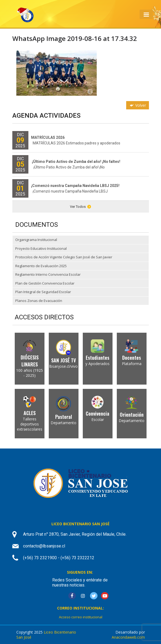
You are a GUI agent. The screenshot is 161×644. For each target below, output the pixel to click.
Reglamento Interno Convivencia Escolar (48, 274)
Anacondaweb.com (128, 637)
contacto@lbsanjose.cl (44, 546)
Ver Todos (80, 207)
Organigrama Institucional (36, 240)
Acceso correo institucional (81, 617)
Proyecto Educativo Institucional (41, 248)
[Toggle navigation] (146, 14)
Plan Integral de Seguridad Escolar (43, 292)
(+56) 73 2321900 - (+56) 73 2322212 (59, 558)
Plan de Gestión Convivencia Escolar (45, 283)
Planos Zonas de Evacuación (39, 301)
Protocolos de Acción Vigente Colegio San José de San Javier (64, 257)
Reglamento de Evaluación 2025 (41, 266)
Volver (137, 105)
